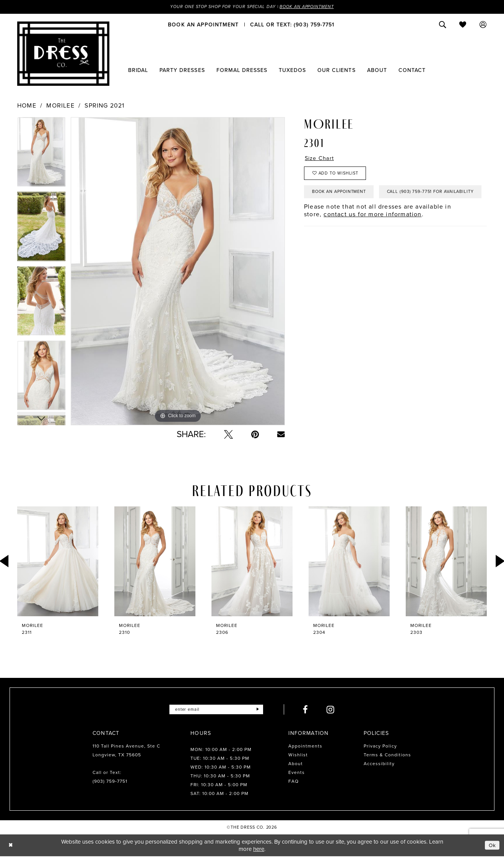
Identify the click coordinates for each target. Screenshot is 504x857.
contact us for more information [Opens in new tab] (372, 239)
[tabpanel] (41, 155)
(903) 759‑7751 (110, 782)
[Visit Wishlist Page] (463, 25)
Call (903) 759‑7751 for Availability (360, 216)
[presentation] (58, 562)
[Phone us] (292, 25)
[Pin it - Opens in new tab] (255, 435)
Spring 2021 (104, 106)
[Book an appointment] (203, 25)
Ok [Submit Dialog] (492, 846)
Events (297, 773)
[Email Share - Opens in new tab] (281, 435)
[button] (483, 25)
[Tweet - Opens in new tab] (228, 435)
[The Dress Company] (63, 54)
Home (27, 106)
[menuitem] (203, 25)
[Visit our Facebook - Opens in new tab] (309, 710)
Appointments (305, 746)
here (259, 849)
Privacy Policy (380, 746)
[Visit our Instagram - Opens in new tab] (334, 710)
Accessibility (379, 764)
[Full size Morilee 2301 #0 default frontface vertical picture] (178, 272)
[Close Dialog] (11, 846)
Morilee (60, 106)
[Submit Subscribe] (261, 710)
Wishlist (298, 755)
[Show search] (443, 25)
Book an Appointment (312, 7)
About (296, 764)
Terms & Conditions (387, 755)
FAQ (293, 782)
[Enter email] (216, 710)
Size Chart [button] (321, 159)
